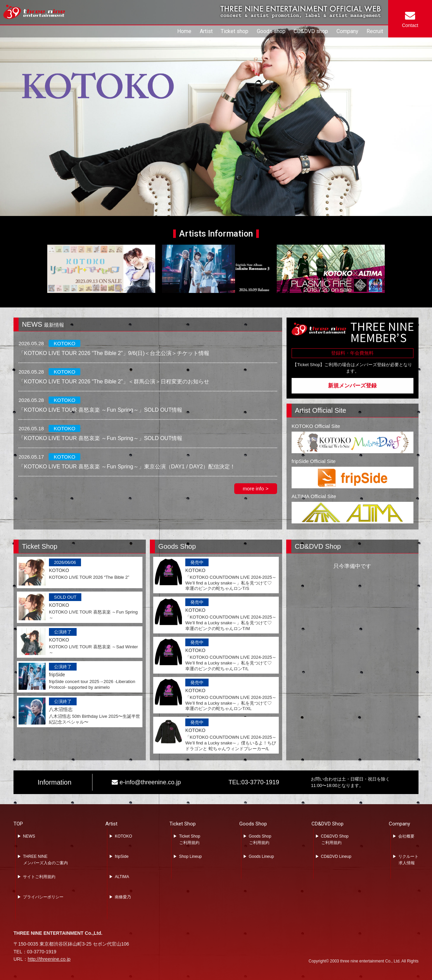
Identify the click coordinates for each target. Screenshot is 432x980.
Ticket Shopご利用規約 (190, 839)
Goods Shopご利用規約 (260, 839)
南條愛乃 (123, 897)
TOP (18, 824)
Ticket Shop (183, 824)
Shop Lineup (190, 856)
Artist (206, 31)
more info (253, 488)
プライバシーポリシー (43, 897)
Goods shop (271, 31)
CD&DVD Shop (328, 824)
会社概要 (406, 836)
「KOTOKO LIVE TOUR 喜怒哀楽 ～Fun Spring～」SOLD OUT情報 (100, 410)
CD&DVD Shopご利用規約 (335, 839)
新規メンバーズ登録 (352, 386)
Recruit (375, 31)
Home (184, 31)
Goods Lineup (261, 856)
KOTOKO (123, 836)
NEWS (29, 836)
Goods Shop (253, 824)
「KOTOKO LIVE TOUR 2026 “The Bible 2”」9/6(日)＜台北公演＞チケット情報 (114, 353)
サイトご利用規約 (39, 877)
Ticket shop (235, 31)
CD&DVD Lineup (336, 856)
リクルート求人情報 (408, 860)
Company (347, 31)
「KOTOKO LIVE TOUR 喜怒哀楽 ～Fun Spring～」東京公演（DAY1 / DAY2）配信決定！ (127, 467)
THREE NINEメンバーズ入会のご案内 (45, 860)
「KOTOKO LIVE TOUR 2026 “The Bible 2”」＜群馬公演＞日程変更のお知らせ (114, 382)
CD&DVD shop (311, 31)
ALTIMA (122, 877)
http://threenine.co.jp (49, 959)
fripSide (122, 856)
